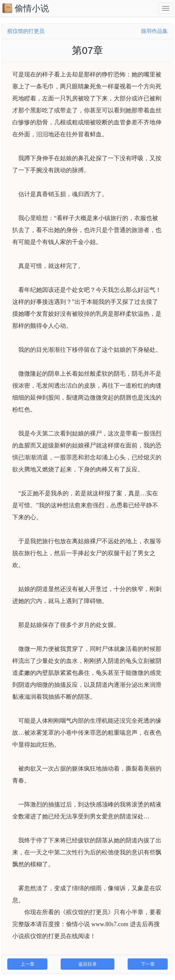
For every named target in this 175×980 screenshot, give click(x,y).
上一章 (28, 964)
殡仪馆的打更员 (26, 31)
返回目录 (87, 964)
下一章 (148, 964)
